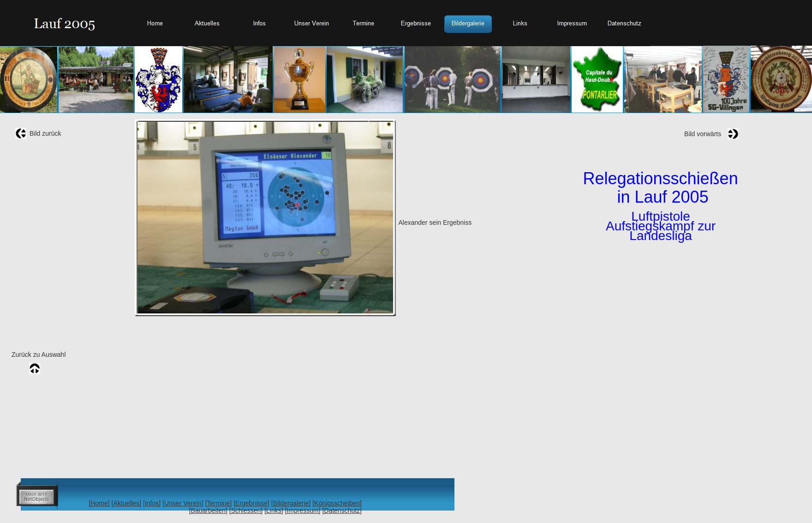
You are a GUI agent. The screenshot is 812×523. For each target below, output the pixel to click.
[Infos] (152, 503)
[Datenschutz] (342, 511)
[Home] (99, 503)
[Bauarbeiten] (208, 511)
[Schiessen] (246, 511)
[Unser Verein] (183, 503)
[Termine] (219, 503)
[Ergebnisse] (251, 503)
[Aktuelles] (127, 503)
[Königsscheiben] (337, 503)
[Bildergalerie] (291, 503)
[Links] (274, 511)
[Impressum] (302, 511)
